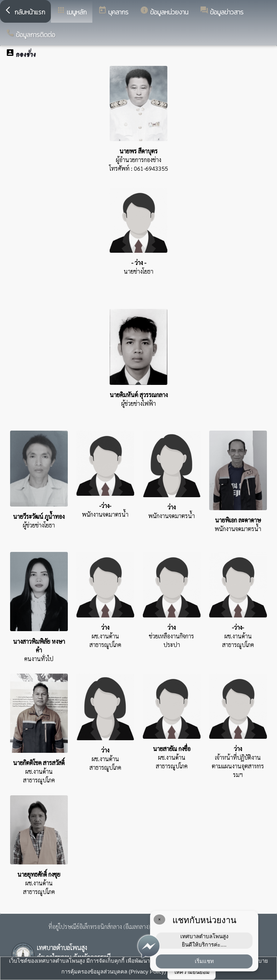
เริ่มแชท (204, 961)
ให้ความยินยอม (192, 972)
